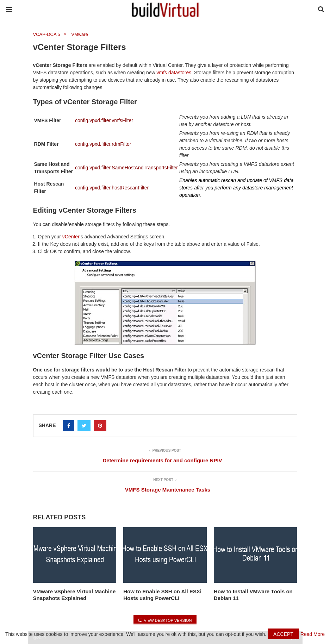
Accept (283, 634)
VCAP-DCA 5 (47, 34)
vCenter (71, 237)
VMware (80, 34)
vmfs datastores (174, 73)
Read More (313, 634)
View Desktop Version (165, 620)
